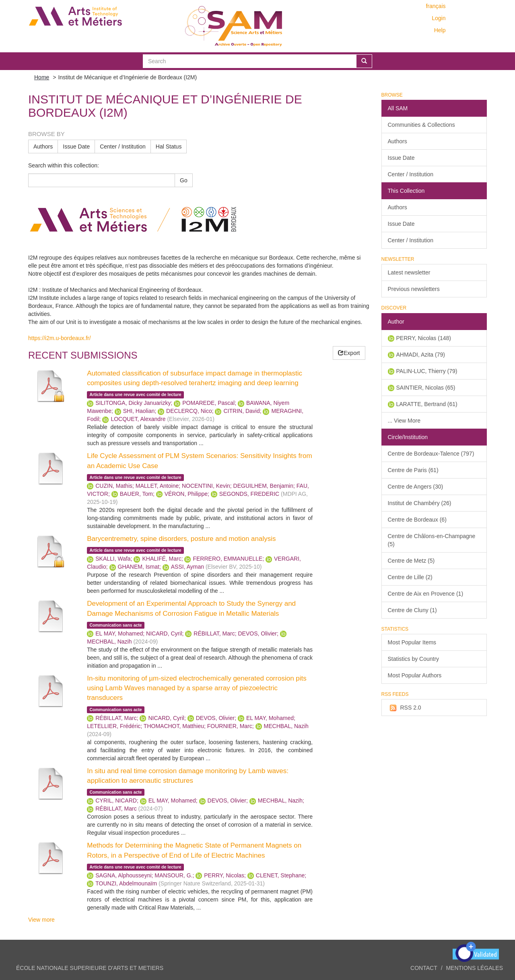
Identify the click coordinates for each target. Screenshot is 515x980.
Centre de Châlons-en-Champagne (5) (432, 540)
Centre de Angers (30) (416, 487)
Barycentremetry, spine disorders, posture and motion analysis (181, 539)
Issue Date (76, 146)
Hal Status (169, 146)
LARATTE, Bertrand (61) (427, 404)
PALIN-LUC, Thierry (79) (427, 371)
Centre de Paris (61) (413, 470)
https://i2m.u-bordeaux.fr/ (60, 338)
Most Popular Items (412, 642)
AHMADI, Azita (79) (421, 355)
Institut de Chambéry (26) (420, 503)
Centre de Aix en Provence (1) (426, 594)
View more (41, 920)
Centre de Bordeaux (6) (417, 520)
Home (42, 77)
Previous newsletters (414, 289)
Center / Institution (123, 146)
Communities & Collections (421, 125)
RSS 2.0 (405, 708)
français (436, 6)
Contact (424, 968)
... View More (404, 421)
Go (184, 180)
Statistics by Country (414, 659)
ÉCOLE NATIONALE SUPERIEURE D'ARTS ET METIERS (90, 968)
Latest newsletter (409, 272)
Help (440, 30)
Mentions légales (474, 968)
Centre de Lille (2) (410, 577)
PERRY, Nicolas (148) (424, 338)
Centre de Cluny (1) (412, 610)
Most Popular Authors (415, 675)
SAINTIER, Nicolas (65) (426, 388)
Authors (43, 146)
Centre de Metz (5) (411, 561)
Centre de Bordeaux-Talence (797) (431, 454)
